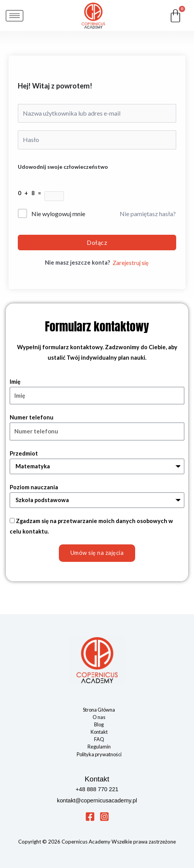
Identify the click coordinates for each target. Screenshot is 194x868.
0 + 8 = (31, 193)
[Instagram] (104, 817)
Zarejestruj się (131, 263)
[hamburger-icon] (15, 16)
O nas (99, 717)
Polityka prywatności (99, 754)
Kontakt (99, 732)
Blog (99, 724)
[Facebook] (90, 817)
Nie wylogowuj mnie (58, 214)
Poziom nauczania (34, 487)
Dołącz (97, 242)
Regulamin (99, 747)
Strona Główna (99, 710)
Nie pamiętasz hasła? (148, 214)
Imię (15, 382)
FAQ (99, 739)
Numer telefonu (32, 417)
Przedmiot (24, 453)
